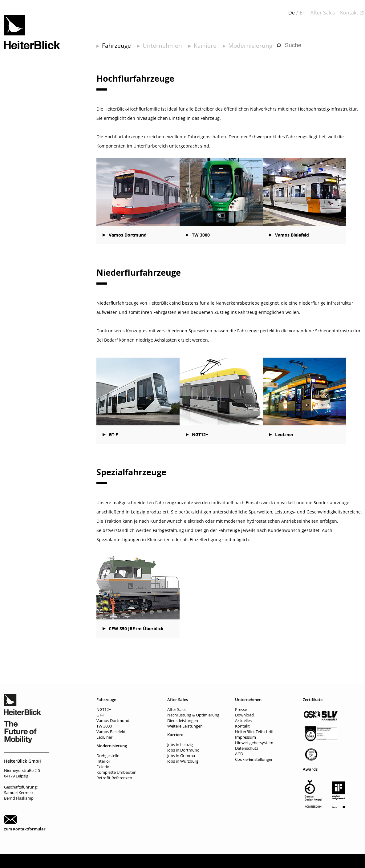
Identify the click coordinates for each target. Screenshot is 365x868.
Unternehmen (162, 46)
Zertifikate (313, 700)
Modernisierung (250, 46)
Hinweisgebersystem (254, 743)
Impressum (245, 737)
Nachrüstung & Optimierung (193, 715)
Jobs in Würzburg (183, 761)
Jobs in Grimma (181, 756)
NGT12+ (200, 434)
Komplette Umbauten (116, 772)
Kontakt (349, 13)
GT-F (113, 434)
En (303, 13)
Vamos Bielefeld (292, 235)
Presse (241, 709)
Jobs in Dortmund (183, 750)
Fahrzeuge (116, 46)
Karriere (205, 46)
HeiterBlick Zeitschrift (254, 732)
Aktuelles (243, 720)
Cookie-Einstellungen (254, 759)
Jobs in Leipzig (180, 744)
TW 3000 (201, 235)
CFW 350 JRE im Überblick (136, 629)
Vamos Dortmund (128, 235)
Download (244, 715)
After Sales (323, 13)
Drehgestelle (108, 756)
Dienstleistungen (183, 720)
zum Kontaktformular (25, 829)
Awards (310, 769)
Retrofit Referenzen (114, 778)
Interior (103, 761)
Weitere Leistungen (185, 726)
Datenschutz (247, 748)
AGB (239, 754)
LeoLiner (284, 434)
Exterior (104, 767)
